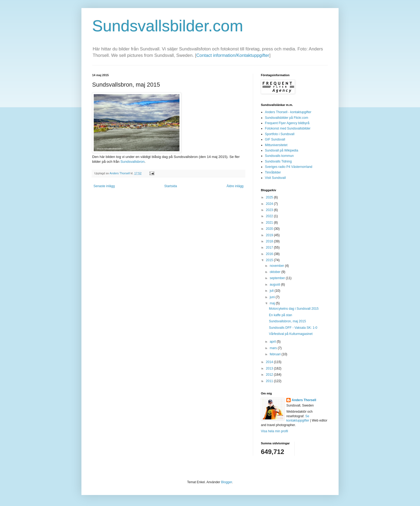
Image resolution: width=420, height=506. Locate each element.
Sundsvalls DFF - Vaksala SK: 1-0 (293, 328)
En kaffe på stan (281, 315)
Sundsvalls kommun (279, 156)
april (273, 342)
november (277, 266)
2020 (270, 229)
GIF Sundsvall (275, 139)
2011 (270, 381)
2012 (270, 375)
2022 (270, 216)
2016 (270, 254)
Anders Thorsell (120, 173)
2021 (270, 223)
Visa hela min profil (274, 431)
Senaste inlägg (104, 186)
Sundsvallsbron (133, 162)
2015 (270, 260)
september (278, 278)
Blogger (226, 482)
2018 (270, 241)
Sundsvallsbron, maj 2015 (287, 321)
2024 (270, 204)
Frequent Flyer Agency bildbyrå (287, 123)
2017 (270, 248)
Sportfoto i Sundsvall (280, 134)
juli (272, 291)
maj (273, 303)
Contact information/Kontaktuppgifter (233, 55)
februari (276, 354)
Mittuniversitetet (276, 145)
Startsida (170, 186)
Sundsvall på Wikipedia (282, 150)
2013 (270, 368)
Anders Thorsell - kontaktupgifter (288, 112)
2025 (270, 197)
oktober (275, 272)
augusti (275, 285)
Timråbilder (273, 172)
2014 (270, 362)
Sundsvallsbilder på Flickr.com (286, 118)
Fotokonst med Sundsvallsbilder (288, 128)
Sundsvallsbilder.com (168, 26)
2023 (270, 210)
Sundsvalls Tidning (278, 161)
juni (273, 297)
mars (274, 348)
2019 (270, 235)
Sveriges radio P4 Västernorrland (289, 167)
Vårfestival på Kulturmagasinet (291, 334)
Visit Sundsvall (275, 178)
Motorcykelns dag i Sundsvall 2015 (294, 309)
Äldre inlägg (235, 186)
